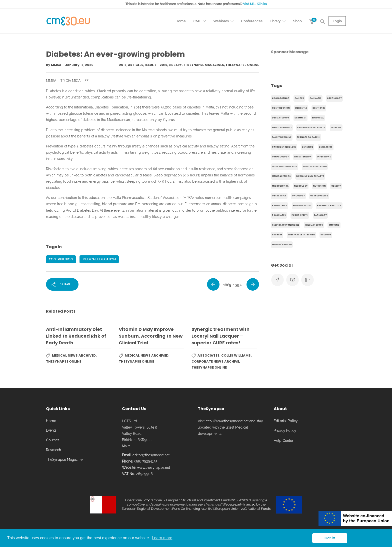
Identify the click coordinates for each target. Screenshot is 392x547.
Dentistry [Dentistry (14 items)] (319, 108)
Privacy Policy (285, 431)
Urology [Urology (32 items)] (326, 235)
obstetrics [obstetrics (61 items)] (279, 196)
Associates (208, 355)
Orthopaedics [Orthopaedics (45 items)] (319, 196)
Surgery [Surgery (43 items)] (277, 235)
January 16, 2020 (79, 65)
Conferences (252, 21)
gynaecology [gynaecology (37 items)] (280, 157)
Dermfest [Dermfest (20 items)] (300, 118)
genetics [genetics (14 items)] (307, 147)
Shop (297, 21)
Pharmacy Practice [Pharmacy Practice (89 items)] (329, 206)
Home (181, 21)
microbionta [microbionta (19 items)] (280, 186)
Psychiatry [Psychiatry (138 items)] (279, 215)
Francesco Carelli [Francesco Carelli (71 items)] (309, 137)
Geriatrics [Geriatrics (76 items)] (326, 147)
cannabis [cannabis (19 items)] (315, 98)
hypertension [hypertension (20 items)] (303, 157)
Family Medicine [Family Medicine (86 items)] (282, 137)
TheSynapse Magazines (204, 65)
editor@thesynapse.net (151, 455)
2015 (123, 65)
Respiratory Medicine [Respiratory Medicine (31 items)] (286, 225)
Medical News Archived (74, 355)
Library (275, 21)
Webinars (221, 21)
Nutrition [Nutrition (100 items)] (319, 186)
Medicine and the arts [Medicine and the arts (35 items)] (310, 176)
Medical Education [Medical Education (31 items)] (315, 167)
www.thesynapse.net (153, 468)
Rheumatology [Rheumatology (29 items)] (314, 225)
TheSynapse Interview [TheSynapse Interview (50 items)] (301, 235)
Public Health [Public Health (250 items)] (300, 215)
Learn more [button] (162, 538)
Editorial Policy (286, 421)
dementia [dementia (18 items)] (301, 108)
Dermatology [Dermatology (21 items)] (280, 118)
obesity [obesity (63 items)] (336, 186)
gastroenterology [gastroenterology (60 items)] (284, 147)
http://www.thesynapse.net (227, 421)
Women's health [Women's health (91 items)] (282, 245)
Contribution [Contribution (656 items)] (281, 108)
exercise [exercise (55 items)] (336, 128)
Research (53, 450)
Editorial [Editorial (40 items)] (318, 118)
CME (197, 21)
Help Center (283, 441)
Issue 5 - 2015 (156, 65)
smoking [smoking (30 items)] (334, 225)
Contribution (61, 259)
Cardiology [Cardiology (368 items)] (334, 98)
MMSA (56, 65)
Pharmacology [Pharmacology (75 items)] (302, 206)
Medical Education (99, 259)
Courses (53, 440)
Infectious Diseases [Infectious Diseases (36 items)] (285, 167)
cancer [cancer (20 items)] (299, 98)
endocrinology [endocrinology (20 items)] (282, 128)
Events (51, 430)
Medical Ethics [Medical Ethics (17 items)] (281, 176)
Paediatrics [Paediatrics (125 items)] (280, 206)
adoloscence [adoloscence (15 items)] (280, 98)
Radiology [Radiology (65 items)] (320, 215)
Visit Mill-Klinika (255, 4)
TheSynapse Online (242, 65)
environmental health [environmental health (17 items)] (311, 128)
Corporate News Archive (215, 361)
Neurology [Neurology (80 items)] (301, 186)
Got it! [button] (330, 538)
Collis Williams (236, 355)
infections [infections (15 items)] (324, 157)
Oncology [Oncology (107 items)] (298, 196)
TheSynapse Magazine (64, 460)
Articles (136, 65)
